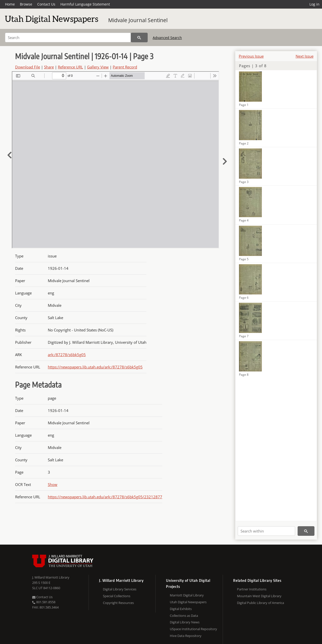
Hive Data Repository (186, 636)
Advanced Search (167, 38)
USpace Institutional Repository (193, 629)
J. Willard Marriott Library (51, 577)
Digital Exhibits (181, 609)
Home (10, 4)
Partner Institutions (252, 589)
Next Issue (305, 56)
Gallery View (98, 67)
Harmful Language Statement (85, 4)
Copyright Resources (118, 603)
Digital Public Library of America (260, 603)
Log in (314, 4)
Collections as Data (184, 616)
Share (49, 67)
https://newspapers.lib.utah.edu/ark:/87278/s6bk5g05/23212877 (105, 497)
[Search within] (266, 531)
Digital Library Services (120, 589)
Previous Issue (251, 56)
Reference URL (70, 67)
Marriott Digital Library (187, 595)
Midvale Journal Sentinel (138, 20)
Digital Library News (185, 622)
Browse (26, 4)
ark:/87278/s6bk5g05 (67, 355)
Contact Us (46, 4)
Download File (28, 67)
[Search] (68, 37)
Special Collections (117, 596)
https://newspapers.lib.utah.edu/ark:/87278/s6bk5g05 (95, 367)
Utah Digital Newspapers (188, 602)
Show (53, 484)
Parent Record (125, 67)
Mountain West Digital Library (259, 596)
